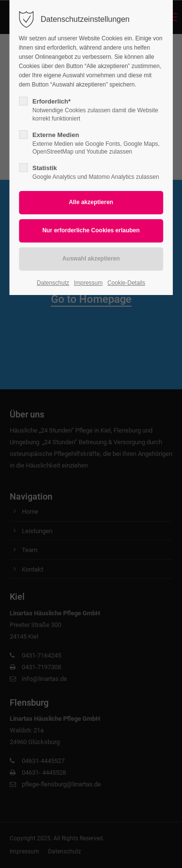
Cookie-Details (126, 283)
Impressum (88, 283)
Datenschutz (53, 283)
